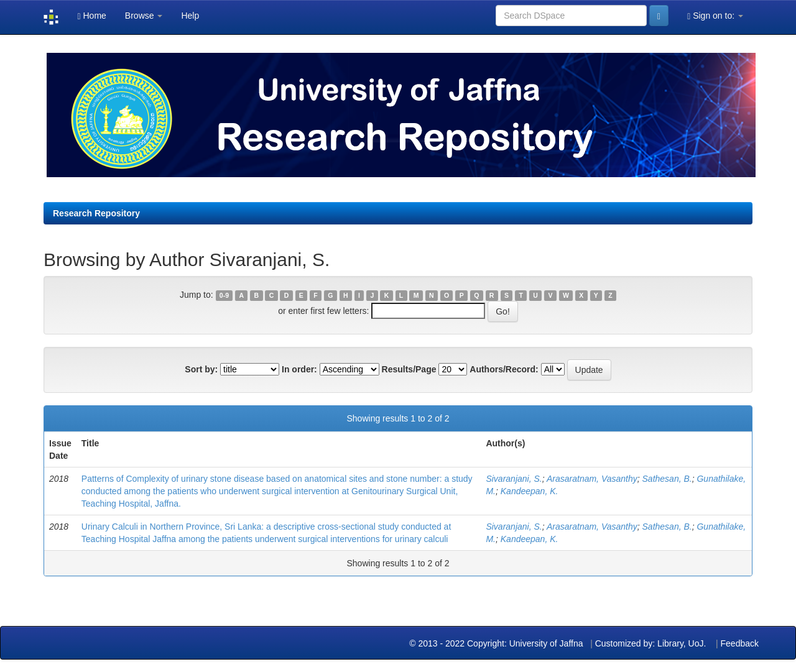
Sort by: (201, 369)
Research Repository (96, 213)
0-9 (224, 295)
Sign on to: (715, 16)
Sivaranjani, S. (514, 479)
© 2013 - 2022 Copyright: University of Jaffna (497, 643)
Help (190, 16)
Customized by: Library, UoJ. (651, 643)
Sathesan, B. (667, 479)
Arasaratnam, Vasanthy (592, 479)
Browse (144, 16)
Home (91, 16)
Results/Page (409, 369)
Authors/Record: (504, 369)
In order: (299, 369)
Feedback (740, 643)
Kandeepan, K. (530, 491)
